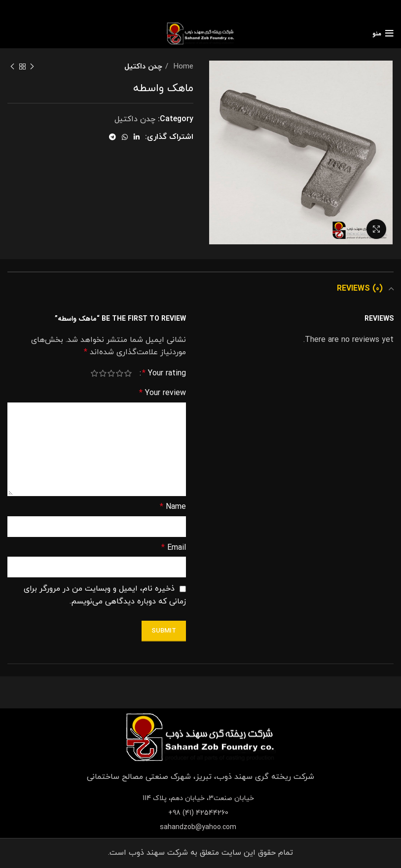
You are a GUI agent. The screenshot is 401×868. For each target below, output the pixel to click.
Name (173, 507)
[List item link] (200, 813)
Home (182, 67)
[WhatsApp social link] (125, 137)
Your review (163, 393)
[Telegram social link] (112, 137)
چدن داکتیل (143, 67)
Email (174, 548)
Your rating (164, 373)
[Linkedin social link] (137, 137)
